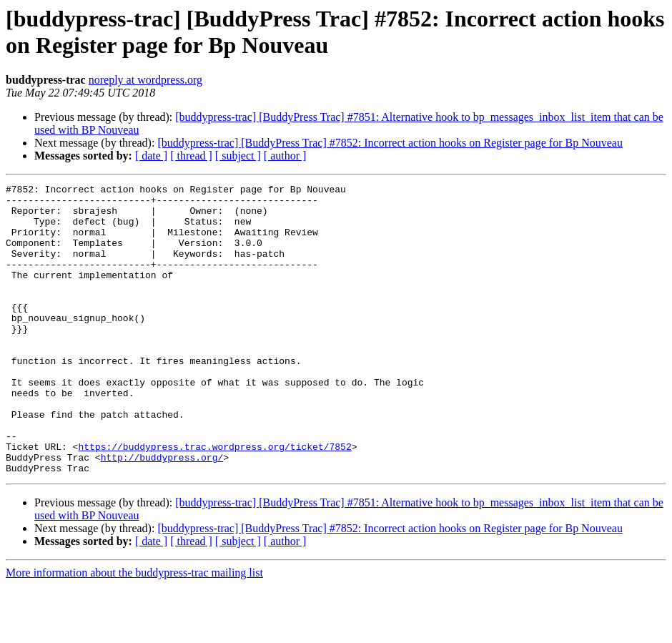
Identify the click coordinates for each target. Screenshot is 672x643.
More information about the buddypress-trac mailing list (134, 630)
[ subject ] (238, 156)
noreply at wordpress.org (145, 80)
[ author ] (285, 156)
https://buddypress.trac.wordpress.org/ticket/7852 (214, 500)
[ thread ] (191, 156)
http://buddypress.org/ (162, 513)
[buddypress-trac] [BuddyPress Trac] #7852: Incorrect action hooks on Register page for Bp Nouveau (390, 143)
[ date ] (151, 156)
